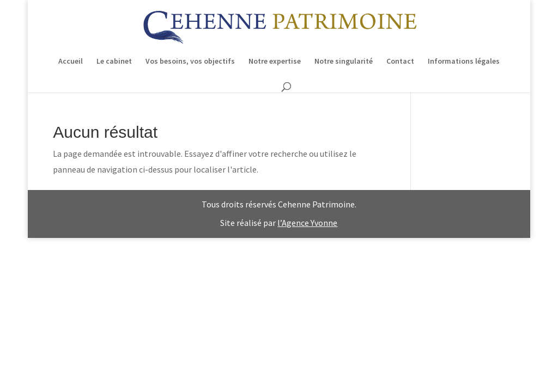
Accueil (71, 62)
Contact (400, 62)
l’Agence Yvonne (307, 223)
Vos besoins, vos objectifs (190, 62)
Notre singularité (344, 62)
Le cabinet (114, 62)
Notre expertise (275, 62)
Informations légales (464, 62)
